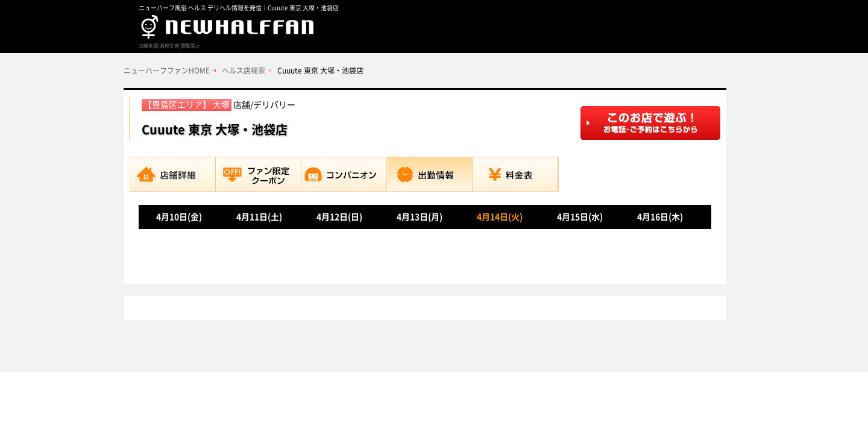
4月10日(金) (179, 217)
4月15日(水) (580, 217)
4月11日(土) (259, 217)
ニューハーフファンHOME (167, 71)
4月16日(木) (660, 217)
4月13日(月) (420, 217)
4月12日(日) (339, 217)
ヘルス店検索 (244, 71)
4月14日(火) (500, 217)
